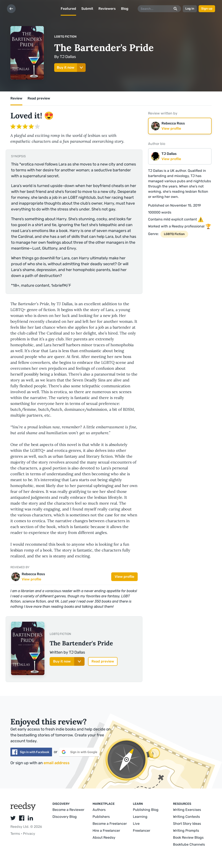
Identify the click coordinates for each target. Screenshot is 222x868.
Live (136, 824)
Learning (140, 817)
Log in (190, 9)
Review (16, 98)
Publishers (101, 817)
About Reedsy (104, 837)
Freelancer (142, 831)
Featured (68, 9)
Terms (16, 834)
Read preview (39, 98)
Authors (99, 810)
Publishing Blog (146, 810)
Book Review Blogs (188, 837)
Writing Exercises (187, 810)
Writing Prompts (186, 831)
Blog (125, 9)
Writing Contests (186, 817)
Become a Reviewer (68, 810)
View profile (124, 577)
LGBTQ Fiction (65, 37)
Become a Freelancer (110, 824)
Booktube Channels (189, 844)
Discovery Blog (65, 817)
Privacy (29, 834)
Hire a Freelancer (106, 831)
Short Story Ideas (187, 824)
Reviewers (107, 9)
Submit (87, 9)
